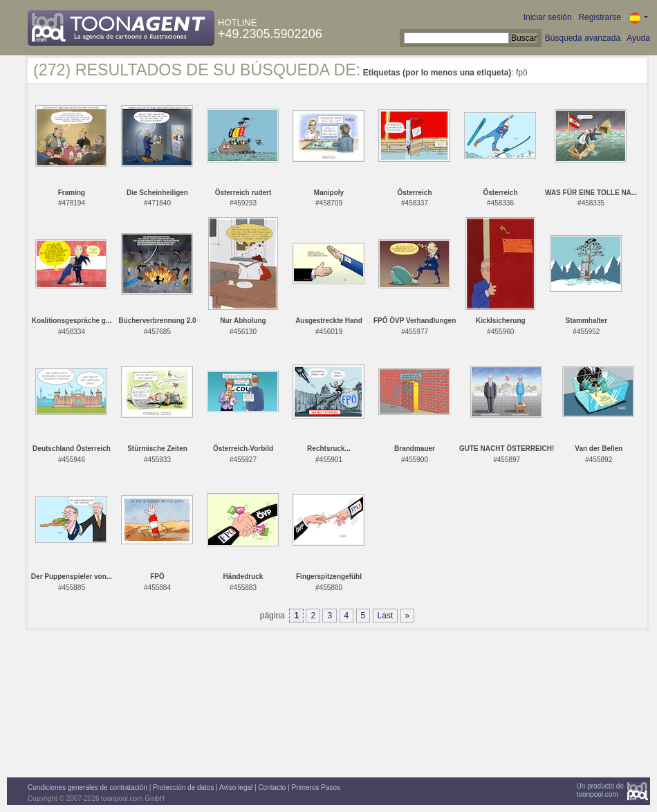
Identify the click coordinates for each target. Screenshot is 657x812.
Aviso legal (236, 787)
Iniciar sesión (548, 17)
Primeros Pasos (316, 787)
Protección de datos (183, 787)
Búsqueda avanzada (583, 38)
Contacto (272, 787)
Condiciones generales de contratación (87, 787)
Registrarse (599, 17)
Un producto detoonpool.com (600, 790)
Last (386, 616)
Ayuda (638, 38)
